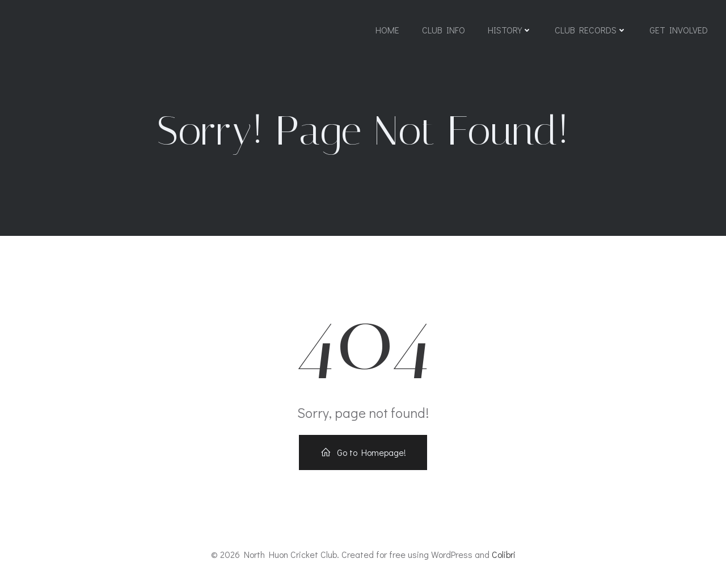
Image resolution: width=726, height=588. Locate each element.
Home (387, 30)
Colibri (504, 554)
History (510, 30)
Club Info (444, 30)
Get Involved (679, 30)
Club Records (591, 30)
